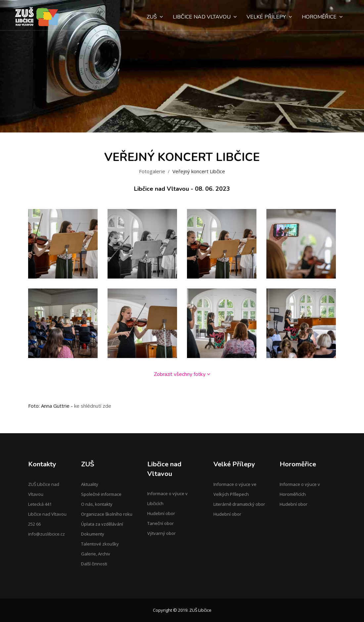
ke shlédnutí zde (93, 406)
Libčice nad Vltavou (205, 17)
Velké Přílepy (269, 17)
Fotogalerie (152, 171)
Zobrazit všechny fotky (182, 374)
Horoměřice (322, 17)
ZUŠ (155, 17)
